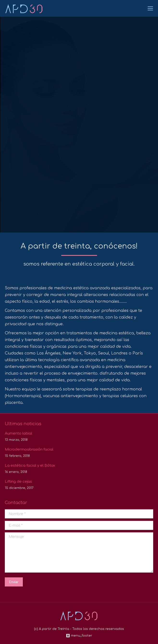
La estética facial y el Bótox (30, 466)
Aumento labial (18, 433)
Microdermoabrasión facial (29, 450)
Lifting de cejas (18, 482)
